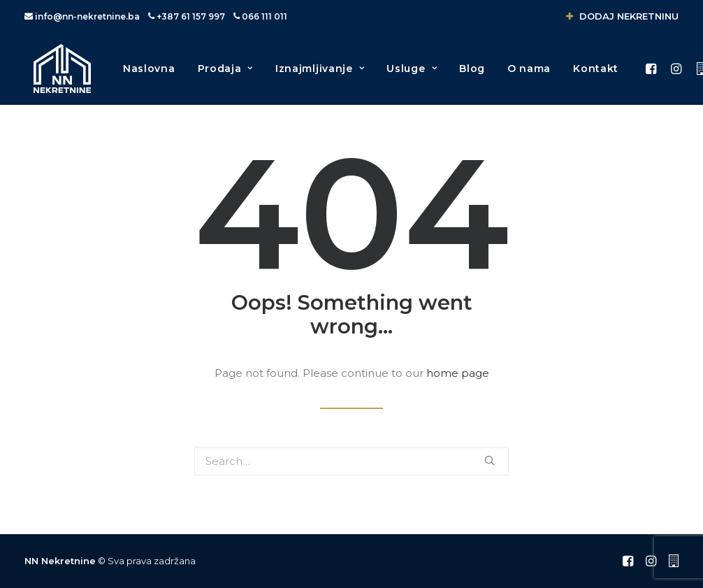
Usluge (415, 76)
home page (458, 381)
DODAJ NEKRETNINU (622, 16)
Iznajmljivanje (323, 76)
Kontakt (599, 76)
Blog (476, 76)
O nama (532, 76)
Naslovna (153, 76)
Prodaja (229, 76)
